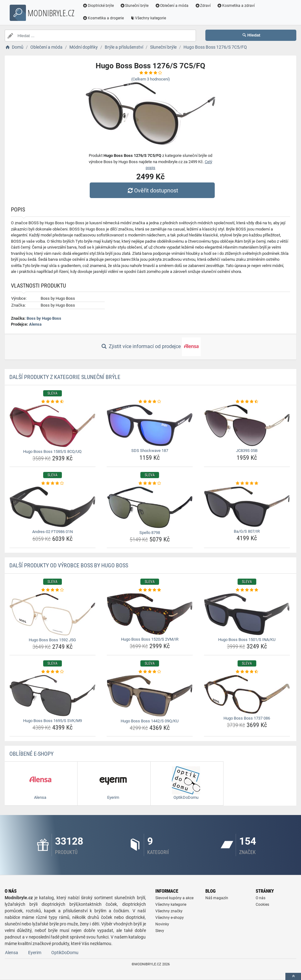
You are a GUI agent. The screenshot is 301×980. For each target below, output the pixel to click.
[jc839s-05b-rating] (247, 402)
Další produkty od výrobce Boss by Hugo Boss (69, 565)
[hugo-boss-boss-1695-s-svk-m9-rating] (53, 672)
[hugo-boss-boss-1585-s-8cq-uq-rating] (53, 402)
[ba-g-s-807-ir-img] (247, 507)
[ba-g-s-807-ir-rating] (247, 483)
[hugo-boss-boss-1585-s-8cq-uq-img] (53, 426)
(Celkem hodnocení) (151, 79)
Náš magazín (217, 898)
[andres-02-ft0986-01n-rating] (53, 483)
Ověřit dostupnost (152, 190)
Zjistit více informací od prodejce (150, 347)
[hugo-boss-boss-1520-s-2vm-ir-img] (150, 614)
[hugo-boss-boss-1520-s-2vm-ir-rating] (150, 590)
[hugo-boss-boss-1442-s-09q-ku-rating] (150, 672)
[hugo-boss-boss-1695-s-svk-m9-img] (53, 696)
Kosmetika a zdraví (236, 6)
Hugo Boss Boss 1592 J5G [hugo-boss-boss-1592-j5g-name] (52, 640)
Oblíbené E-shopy (31, 754)
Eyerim (35, 953)
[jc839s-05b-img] (247, 425)
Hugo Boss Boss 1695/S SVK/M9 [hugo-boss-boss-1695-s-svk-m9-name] (53, 721)
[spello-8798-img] (150, 507)
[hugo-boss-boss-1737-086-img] (247, 694)
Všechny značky (169, 911)
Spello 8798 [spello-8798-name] (150, 533)
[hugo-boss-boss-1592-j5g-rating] (53, 590)
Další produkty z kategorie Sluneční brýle (65, 377)
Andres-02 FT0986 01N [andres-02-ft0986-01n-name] (53, 532)
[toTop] (293, 976)
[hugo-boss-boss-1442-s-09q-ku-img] (150, 696)
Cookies (262, 905)
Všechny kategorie (148, 18)
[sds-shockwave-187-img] (150, 425)
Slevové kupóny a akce (174, 898)
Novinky (162, 924)
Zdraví (203, 6)
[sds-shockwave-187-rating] (150, 402)
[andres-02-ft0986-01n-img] (53, 507)
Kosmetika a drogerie (103, 18)
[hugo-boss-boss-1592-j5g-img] (53, 614)
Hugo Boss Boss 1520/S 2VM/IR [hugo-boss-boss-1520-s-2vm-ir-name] (150, 639)
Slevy (160, 931)
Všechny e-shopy (170, 918)
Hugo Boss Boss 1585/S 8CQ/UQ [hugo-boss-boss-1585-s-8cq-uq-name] (52, 451)
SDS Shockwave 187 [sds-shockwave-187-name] (150, 451)
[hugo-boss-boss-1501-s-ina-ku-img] (247, 614)
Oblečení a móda (172, 6)
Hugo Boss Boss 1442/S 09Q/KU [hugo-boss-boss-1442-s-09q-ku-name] (150, 721)
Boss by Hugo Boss (44, 318)
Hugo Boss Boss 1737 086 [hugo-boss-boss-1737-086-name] (247, 718)
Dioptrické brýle (98, 6)
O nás (261, 898)
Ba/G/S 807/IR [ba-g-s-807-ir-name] (247, 531)
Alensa (35, 324)
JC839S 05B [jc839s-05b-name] (247, 451)
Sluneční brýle (134, 6)
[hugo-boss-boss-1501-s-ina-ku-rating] (247, 590)
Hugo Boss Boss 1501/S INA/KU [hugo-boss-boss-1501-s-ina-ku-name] (247, 640)
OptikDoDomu (65, 953)
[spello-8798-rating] (150, 483)
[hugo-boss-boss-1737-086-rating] (247, 672)
